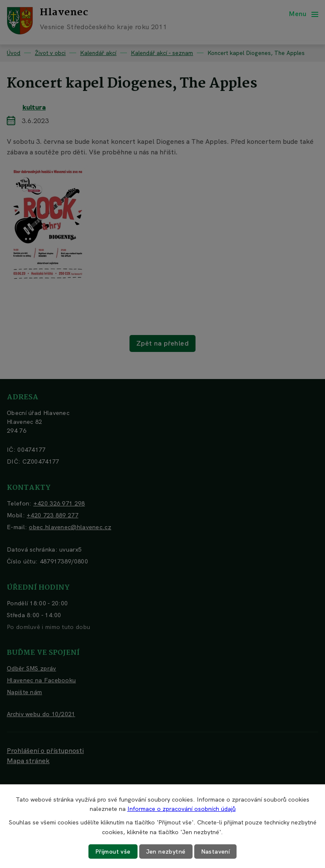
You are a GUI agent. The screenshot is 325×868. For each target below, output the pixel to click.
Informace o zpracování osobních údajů (182, 809)
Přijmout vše (113, 852)
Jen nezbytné (166, 852)
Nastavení (216, 852)
